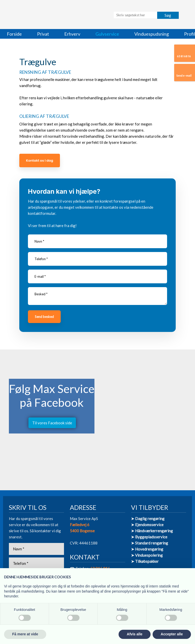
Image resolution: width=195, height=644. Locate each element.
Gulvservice (107, 34)
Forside (14, 34)
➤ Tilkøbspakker (145, 561)
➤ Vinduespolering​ (147, 555)
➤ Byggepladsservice (149, 537)
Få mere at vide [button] (25, 634)
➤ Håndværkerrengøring (152, 531)
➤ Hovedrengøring (147, 549)
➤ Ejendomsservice (147, 525)
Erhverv (72, 34)
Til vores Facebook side (52, 423)
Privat (43, 34)
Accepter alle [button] (172, 634)
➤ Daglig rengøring (148, 519)
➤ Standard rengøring (150, 543)
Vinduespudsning (152, 34)
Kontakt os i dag (40, 160)
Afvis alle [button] (134, 634)
